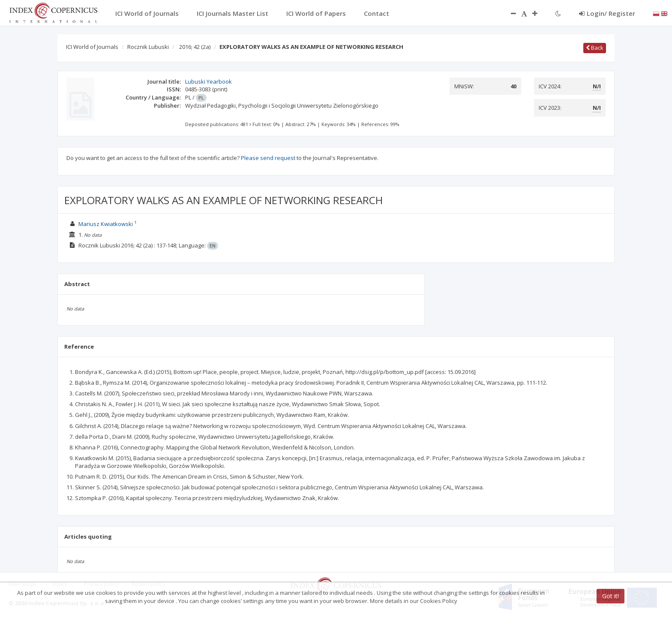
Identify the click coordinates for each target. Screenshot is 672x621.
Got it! (610, 596)
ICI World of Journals (92, 47)
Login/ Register (607, 13)
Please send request (268, 158)
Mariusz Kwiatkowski (106, 224)
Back (595, 48)
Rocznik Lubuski (148, 47)
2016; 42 (195, 47)
